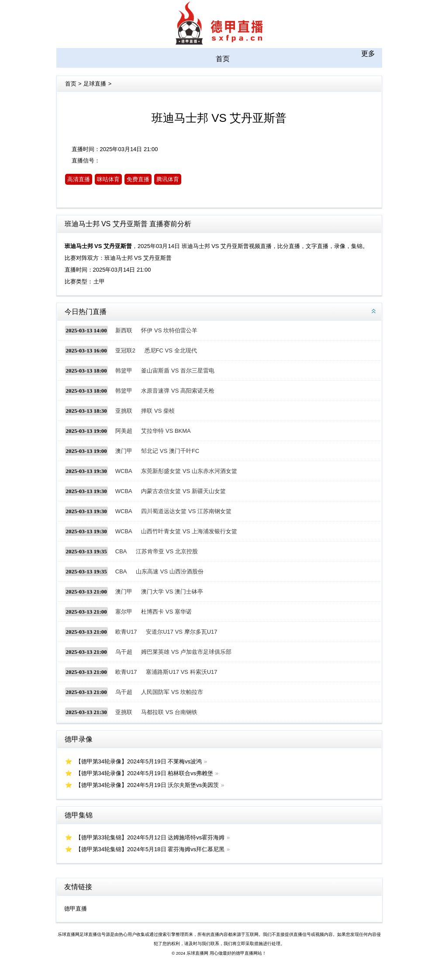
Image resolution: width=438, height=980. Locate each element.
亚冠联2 (125, 350)
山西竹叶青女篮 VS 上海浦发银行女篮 (189, 531)
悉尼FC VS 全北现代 (171, 350)
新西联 (124, 330)
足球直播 (95, 84)
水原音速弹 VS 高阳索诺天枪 (178, 391)
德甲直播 (76, 909)
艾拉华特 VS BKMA (166, 431)
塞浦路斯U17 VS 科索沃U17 (181, 672)
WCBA (124, 471)
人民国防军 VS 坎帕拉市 (172, 692)
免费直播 (138, 179)
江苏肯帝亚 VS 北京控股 (167, 551)
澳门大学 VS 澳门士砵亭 (172, 592)
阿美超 (124, 431)
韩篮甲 (124, 371)
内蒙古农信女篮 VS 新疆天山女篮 (183, 491)
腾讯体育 (168, 179)
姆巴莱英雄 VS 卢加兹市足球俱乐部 (186, 652)
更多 (368, 53)
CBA (121, 551)
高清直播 (79, 179)
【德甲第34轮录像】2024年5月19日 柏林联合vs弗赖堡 (145, 773)
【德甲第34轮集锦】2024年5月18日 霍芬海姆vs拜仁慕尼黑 (150, 849)
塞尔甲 (124, 612)
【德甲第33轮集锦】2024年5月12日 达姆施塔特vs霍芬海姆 (150, 837)
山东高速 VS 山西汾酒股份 (170, 571)
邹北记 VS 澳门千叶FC (170, 451)
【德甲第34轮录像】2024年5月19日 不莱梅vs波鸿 (139, 761)
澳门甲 (124, 451)
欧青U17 (126, 632)
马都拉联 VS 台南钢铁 (169, 712)
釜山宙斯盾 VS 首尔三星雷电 (178, 371)
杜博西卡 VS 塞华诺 (166, 612)
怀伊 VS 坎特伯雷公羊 (169, 330)
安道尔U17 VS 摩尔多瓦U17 (181, 632)
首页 (223, 59)
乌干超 (124, 652)
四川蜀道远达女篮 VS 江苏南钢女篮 (186, 511)
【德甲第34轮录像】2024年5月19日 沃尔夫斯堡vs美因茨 (147, 785)
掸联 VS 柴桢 (158, 411)
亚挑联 (124, 411)
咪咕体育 (108, 179)
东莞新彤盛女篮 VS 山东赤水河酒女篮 (189, 471)
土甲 (99, 281)
